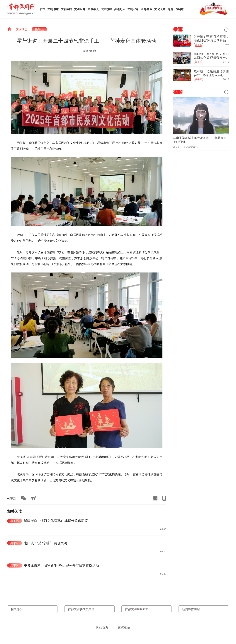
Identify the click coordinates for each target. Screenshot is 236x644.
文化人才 (160, 9)
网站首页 (102, 627)
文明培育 (80, 9)
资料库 (180, 9)
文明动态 (22, 29)
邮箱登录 (124, 627)
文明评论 (133, 9)
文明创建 (53, 9)
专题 (170, 9)
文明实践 (66, 9)
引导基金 (147, 9)
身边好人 (120, 9)
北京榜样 (106, 9)
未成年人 (93, 9)
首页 (43, 9)
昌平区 (39, 29)
